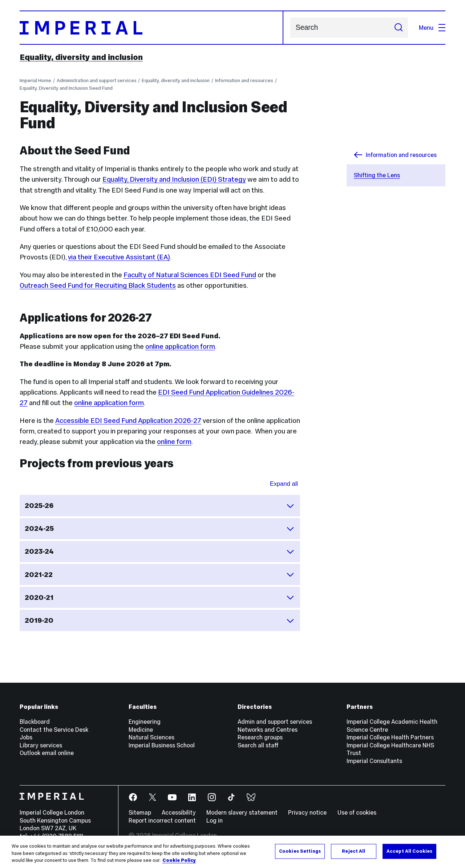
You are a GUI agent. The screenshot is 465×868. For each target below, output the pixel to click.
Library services (41, 745)
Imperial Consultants (374, 761)
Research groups (260, 737)
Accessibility (179, 812)
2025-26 (160, 506)
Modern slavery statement (242, 812)
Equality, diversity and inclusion (81, 57)
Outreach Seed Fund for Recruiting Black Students (98, 285)
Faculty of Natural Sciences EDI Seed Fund (190, 275)
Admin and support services (275, 722)
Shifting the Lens (377, 175)
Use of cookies (357, 812)
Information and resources (244, 80)
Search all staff (258, 745)
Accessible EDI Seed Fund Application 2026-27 (128, 421)
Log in (215, 820)
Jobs (26, 737)
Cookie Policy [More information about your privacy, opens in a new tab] (179, 860)
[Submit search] (398, 28)
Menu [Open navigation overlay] (432, 28)
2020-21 (160, 597)
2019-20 (160, 621)
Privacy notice (307, 812)
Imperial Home (35, 80)
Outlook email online (47, 753)
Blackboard (35, 722)
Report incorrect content (162, 820)
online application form (180, 346)
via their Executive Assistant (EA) (119, 257)
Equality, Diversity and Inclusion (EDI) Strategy (174, 179)
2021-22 (160, 574)
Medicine (141, 730)
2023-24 (160, 552)
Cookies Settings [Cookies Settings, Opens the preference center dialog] (300, 851)
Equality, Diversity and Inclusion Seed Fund (66, 88)
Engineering (145, 722)
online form (174, 442)
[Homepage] (151, 28)
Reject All (353, 851)
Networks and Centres (268, 730)
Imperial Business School (162, 745)
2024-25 (160, 529)
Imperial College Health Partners (390, 737)
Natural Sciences (151, 737)
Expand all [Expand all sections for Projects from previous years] (284, 484)
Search (290, 28)
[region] (232, 852)
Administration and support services (97, 80)
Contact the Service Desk (54, 730)
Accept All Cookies (409, 851)
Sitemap (140, 812)
